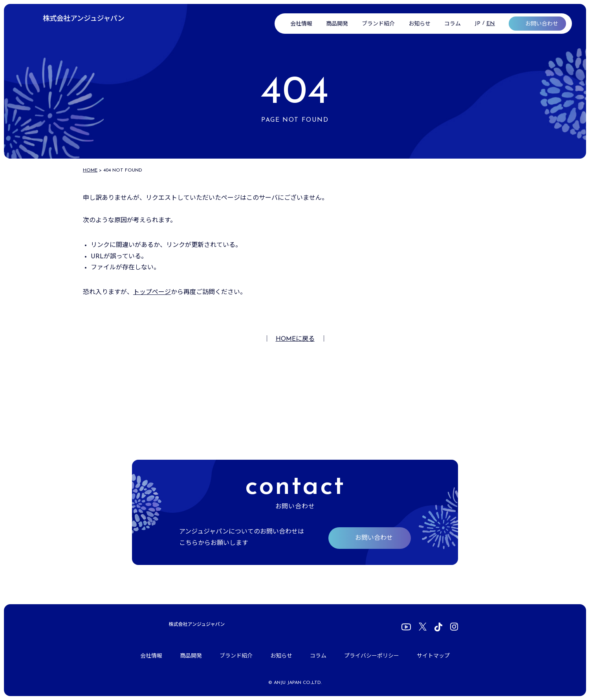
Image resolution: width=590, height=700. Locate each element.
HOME (90, 170)
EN (491, 24)
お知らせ (420, 24)
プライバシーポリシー (372, 656)
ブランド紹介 (378, 24)
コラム (453, 24)
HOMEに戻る (295, 339)
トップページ (152, 292)
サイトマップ (433, 656)
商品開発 (337, 24)
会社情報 (301, 24)
